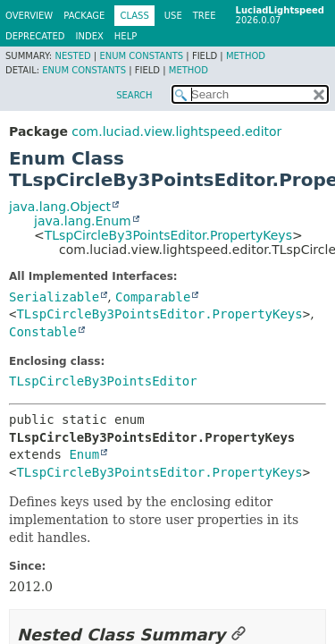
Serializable (54, 297)
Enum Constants (141, 56)
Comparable (153, 297)
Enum (84, 454)
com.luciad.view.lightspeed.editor (176, 131)
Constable (43, 332)
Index (90, 36)
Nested (72, 56)
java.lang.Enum (83, 221)
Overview (29, 16)
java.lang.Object (60, 207)
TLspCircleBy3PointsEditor (103, 381)
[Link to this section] (239, 635)
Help (126, 36)
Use (173, 16)
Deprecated (35, 36)
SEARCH (134, 95)
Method (246, 56)
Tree (205, 16)
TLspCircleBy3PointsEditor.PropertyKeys (168, 235)
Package (84, 16)
